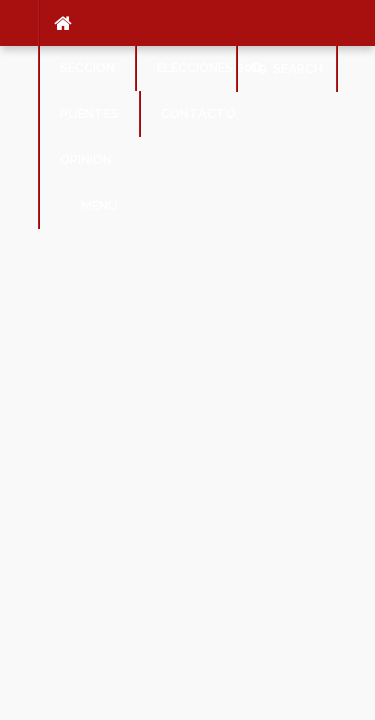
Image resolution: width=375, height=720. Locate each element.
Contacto (198, 113)
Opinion (86, 159)
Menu (89, 205)
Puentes (89, 113)
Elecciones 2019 (212, 67)
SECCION (87, 67)
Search (287, 68)
